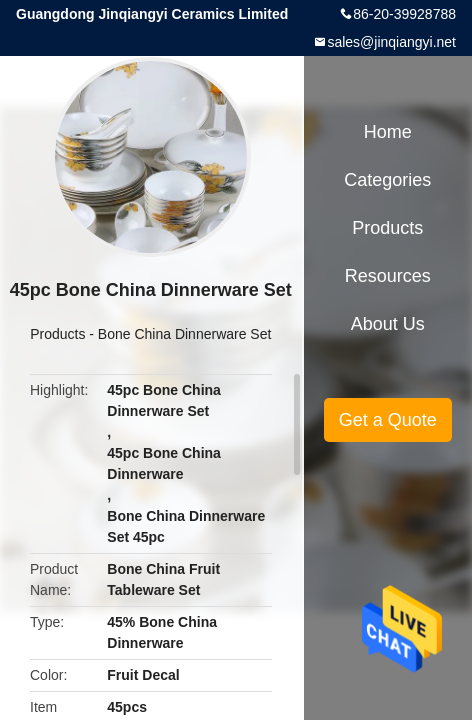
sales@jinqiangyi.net (391, 42)
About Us (388, 324)
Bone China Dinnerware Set (185, 334)
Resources (388, 276)
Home (388, 132)
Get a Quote (388, 420)
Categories (387, 180)
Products (57, 334)
